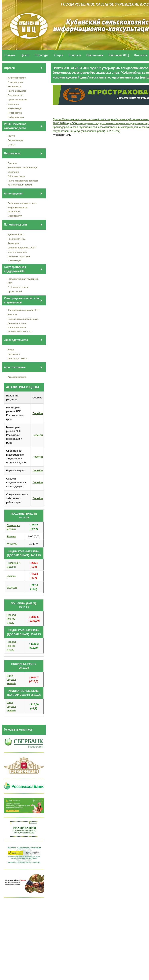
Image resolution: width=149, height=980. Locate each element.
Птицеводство (15, 82)
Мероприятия (15, 216)
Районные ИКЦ (119, 55)
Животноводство (17, 78)
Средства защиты (17, 100)
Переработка (15, 113)
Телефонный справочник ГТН (24, 310)
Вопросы (75, 55)
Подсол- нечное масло (12, 619)
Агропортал (14, 243)
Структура (41, 55)
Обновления (95, 55)
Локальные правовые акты (22, 203)
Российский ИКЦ (17, 239)
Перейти (38, 413)
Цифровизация (16, 117)
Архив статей (15, 291)
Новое (11, 350)
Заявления (14, 172)
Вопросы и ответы (18, 358)
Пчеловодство (15, 95)
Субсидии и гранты (18, 287)
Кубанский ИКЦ (16, 234)
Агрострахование (17, 377)
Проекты (12, 163)
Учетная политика (17, 252)
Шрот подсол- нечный (11, 679)
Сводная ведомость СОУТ (22, 248)
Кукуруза (12, 544)
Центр (25, 55)
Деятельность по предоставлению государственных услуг (20, 327)
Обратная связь (16, 176)
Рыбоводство (15, 86)
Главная (10, 55)
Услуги (58, 55)
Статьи (12, 145)
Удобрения (14, 104)
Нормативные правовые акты (24, 319)
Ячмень (11, 536)
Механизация (15, 108)
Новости (12, 314)
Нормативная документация (23, 167)
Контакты (141, 55)
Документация (16, 140)
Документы (14, 354)
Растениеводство (17, 91)
